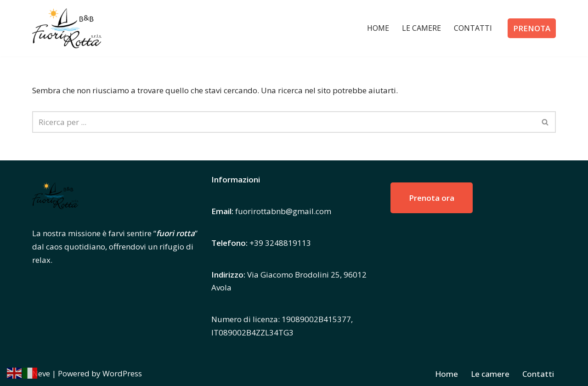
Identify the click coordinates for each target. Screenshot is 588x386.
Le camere (421, 28)
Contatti (473, 28)
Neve (41, 373)
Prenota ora (432, 198)
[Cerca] (284, 122)
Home (378, 28)
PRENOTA (532, 28)
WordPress (122, 373)
